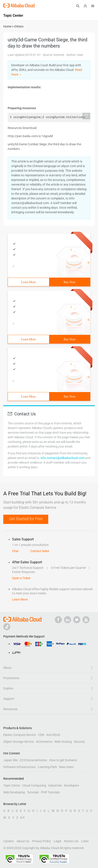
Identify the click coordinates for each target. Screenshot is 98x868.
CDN (41, 735)
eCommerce (44, 742)
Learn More (29, 282)
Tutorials (33, 792)
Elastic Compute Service (20, 735)
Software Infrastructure (19, 767)
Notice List (71, 841)
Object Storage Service (19, 742)
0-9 (22, 818)
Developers (71, 785)
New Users (66, 767)
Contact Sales (40, 551)
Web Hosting (63, 742)
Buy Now (69, 282)
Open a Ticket (21, 578)
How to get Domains (63, 760)
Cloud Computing (34, 785)
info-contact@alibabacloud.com (62, 458)
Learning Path (47, 767)
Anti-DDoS (53, 735)
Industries (55, 785)
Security (79, 742)
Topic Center (12, 785)
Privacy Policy (41, 841)
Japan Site (11, 760)
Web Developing (14, 792)
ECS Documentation (34, 760)
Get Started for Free (26, 519)
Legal (57, 841)
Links (85, 841)
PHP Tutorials (50, 792)
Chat (15, 551)
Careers (9, 841)
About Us (23, 841)
